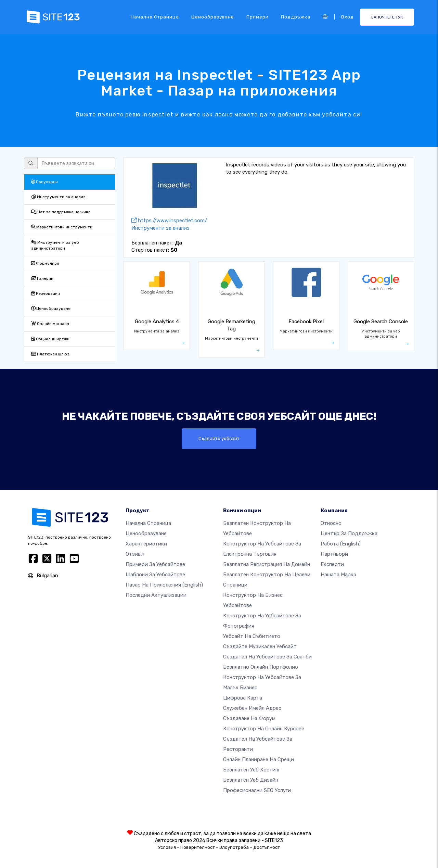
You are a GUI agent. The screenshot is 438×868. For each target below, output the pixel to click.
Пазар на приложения (164, 585)
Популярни (44, 182)
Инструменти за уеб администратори (55, 245)
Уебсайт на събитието (252, 636)
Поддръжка (296, 17)
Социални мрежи (50, 339)
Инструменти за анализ (58, 197)
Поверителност (198, 847)
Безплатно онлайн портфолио (261, 667)
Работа (341, 544)
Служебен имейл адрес (252, 708)
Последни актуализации (156, 595)
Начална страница (155, 17)
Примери (257, 17)
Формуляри (45, 263)
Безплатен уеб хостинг (252, 770)
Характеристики (146, 544)
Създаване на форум (249, 718)
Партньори (334, 554)
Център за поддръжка (349, 533)
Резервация (46, 293)
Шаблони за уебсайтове (155, 575)
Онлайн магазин (50, 324)
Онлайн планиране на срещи (259, 759)
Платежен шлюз (50, 354)
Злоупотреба (234, 847)
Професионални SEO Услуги (257, 790)
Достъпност (267, 847)
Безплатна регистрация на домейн (267, 564)
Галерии (42, 278)
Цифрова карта (243, 698)
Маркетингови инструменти (62, 227)
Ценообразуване (213, 17)
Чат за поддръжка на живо (61, 212)
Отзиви (135, 554)
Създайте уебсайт (219, 439)
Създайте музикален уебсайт (260, 646)
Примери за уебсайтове (155, 564)
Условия (167, 847)
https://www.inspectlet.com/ (169, 221)
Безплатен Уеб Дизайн (251, 780)
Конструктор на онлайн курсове (264, 729)
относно (331, 523)
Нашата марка (338, 575)
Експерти (332, 564)
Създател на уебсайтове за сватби (267, 657)
